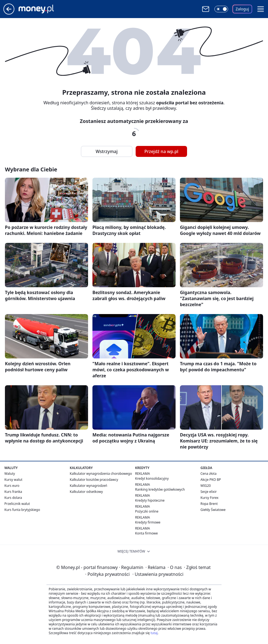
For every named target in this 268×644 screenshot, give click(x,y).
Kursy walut (13, 480)
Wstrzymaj (107, 151)
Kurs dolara (13, 498)
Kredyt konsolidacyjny (152, 478)
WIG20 (206, 486)
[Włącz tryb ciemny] (221, 9)
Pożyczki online (147, 511)
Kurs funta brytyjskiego (22, 510)
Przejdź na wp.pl (161, 151)
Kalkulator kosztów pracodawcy (94, 480)
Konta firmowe (146, 533)
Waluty (10, 474)
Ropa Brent (209, 504)
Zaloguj (242, 9)
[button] (261, 9)
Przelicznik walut (17, 504)
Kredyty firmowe (148, 522)
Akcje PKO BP (211, 480)
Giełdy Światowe (213, 510)
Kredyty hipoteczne (150, 500)
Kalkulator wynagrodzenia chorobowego (101, 474)
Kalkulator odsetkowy (86, 492)
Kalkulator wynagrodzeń (88, 486)
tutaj (154, 633)
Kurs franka (13, 492)
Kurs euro (12, 486)
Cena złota (209, 474)
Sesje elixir (209, 492)
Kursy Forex (209, 498)
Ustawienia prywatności (158, 574)
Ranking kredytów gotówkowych (160, 489)
